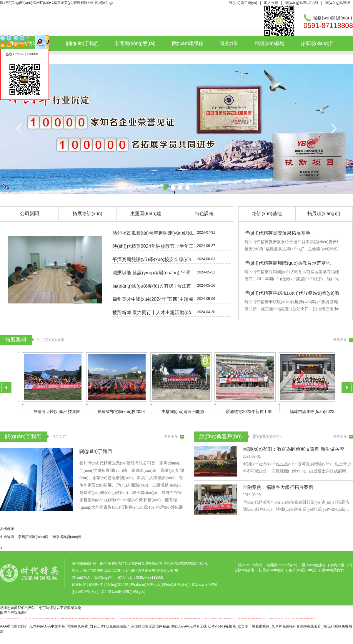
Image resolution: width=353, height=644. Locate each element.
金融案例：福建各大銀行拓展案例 (278, 487)
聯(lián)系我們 (135, 57)
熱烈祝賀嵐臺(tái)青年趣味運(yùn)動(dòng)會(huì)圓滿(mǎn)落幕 (180, 233)
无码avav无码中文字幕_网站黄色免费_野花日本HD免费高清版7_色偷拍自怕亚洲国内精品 (99, 626)
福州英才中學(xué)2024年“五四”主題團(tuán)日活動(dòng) (173, 299)
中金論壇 (7, 537)
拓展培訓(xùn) (87, 214)
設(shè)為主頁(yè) (243, 3)
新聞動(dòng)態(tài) (135, 43)
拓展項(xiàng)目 (318, 43)
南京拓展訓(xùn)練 (67, 537)
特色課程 (204, 214)
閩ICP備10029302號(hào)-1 (186, 563)
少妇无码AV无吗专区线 (189, 626)
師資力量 (229, 43)
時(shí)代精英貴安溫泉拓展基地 (277, 233)
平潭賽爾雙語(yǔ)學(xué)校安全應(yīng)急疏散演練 (166, 259)
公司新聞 (29, 214)
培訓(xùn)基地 (269, 43)
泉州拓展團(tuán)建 (33, 537)
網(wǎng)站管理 (338, 3)
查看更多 (340, 340)
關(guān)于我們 (82, 43)
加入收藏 (271, 3)
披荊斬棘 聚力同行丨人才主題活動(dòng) (155, 312)
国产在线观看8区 (13, 613)
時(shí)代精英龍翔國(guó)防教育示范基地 (288, 263)
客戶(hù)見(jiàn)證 (85, 57)
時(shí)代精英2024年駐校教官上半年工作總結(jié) (164, 246)
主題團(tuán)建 (146, 214)
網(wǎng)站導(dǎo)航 (302, 3)
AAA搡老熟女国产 (14, 626)
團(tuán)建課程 (188, 43)
